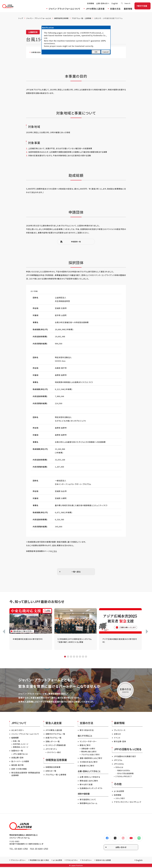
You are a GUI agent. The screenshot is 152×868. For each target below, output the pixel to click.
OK (96, 52)
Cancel (106, 52)
